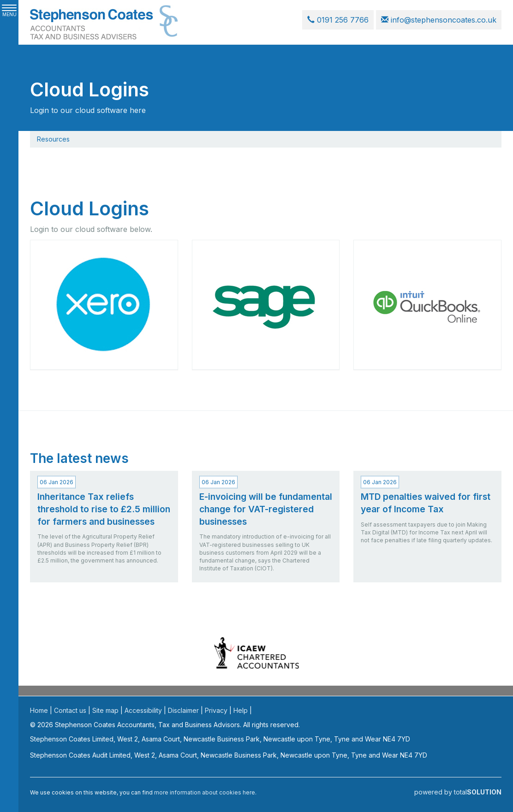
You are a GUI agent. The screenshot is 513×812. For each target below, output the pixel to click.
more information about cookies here (205, 792)
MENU (9, 11)
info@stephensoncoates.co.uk (439, 20)
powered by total (458, 792)
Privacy (216, 710)
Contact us (70, 710)
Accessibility (143, 710)
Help (241, 710)
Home (39, 710)
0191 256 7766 (338, 20)
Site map (105, 710)
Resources (53, 139)
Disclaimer (183, 710)
